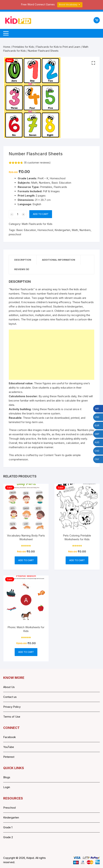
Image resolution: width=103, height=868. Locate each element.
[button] (93, 63)
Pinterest (9, 757)
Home (7, 47)
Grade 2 (8, 837)
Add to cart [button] (26, 560)
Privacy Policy (12, 707)
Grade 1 (8, 827)
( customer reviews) (37, 163)
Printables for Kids (23, 47)
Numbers (85, 230)
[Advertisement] (51, 355)
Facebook (9, 737)
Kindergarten (62, 230)
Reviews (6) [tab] (22, 269)
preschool (15, 234)
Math (75, 230)
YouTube (9, 747)
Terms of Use (12, 717)
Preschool (9, 808)
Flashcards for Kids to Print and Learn (58, 47)
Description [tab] (23, 260)
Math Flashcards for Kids (37, 224)
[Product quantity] (18, 214)
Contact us (10, 697)
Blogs (7, 777)
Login (7, 787)
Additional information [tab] (59, 260)
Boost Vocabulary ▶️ (70, 5)
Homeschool (45, 230)
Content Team (52, 455)
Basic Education (26, 230)
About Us (9, 687)
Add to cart (41, 214)
